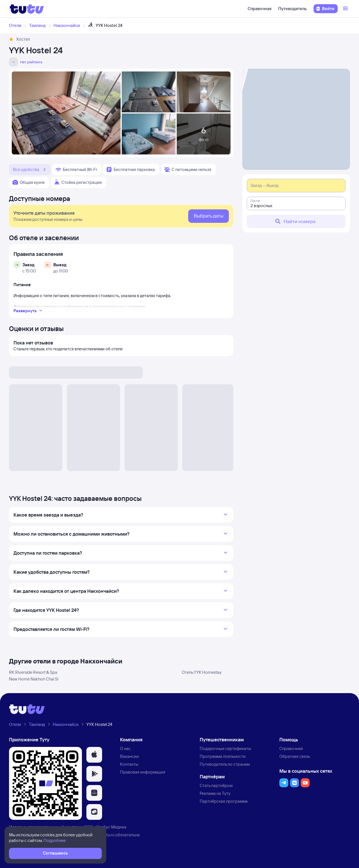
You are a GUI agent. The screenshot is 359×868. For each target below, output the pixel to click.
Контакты (129, 764)
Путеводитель (293, 9)
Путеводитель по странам (225, 764)
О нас (125, 748)
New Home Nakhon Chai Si (34, 679)
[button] (94, 755)
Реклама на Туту (215, 793)
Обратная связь (295, 756)
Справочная (260, 9)
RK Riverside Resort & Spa (33, 672)
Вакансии (129, 756)
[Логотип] (27, 9)
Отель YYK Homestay (202, 672)
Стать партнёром (216, 785)
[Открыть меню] (346, 9)
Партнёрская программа (224, 801)
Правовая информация (143, 772)
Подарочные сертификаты (225, 748)
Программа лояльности (223, 756)
